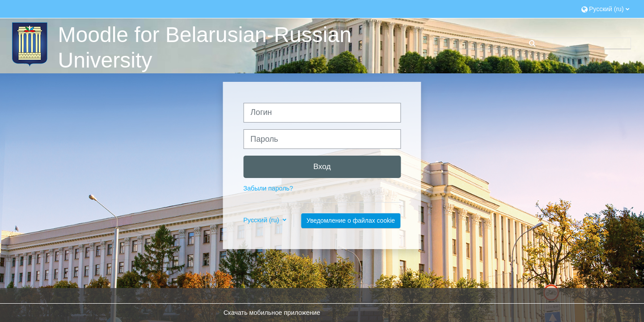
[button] (605, 9)
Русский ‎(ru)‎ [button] (262, 220)
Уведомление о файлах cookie (351, 220)
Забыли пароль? (268, 188)
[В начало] (29, 44)
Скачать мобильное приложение (272, 313)
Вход (322, 166)
